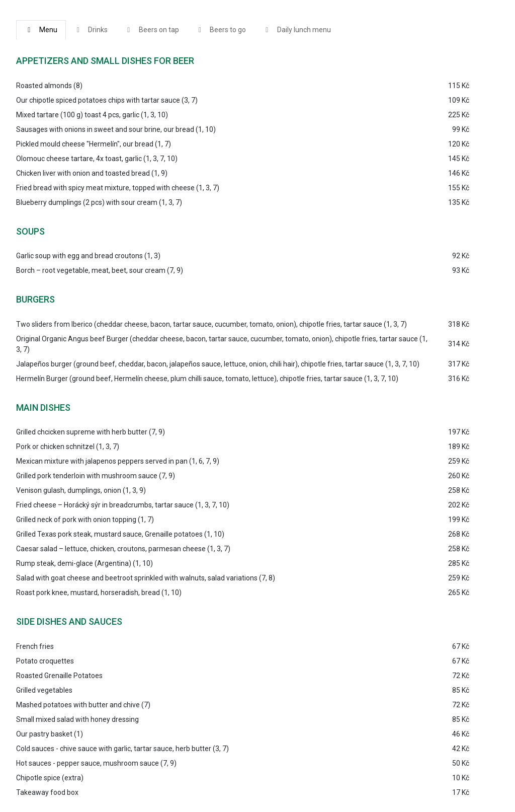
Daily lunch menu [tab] (297, 30)
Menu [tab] (41, 30)
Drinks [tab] (91, 30)
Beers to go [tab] (221, 30)
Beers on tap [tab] (152, 30)
